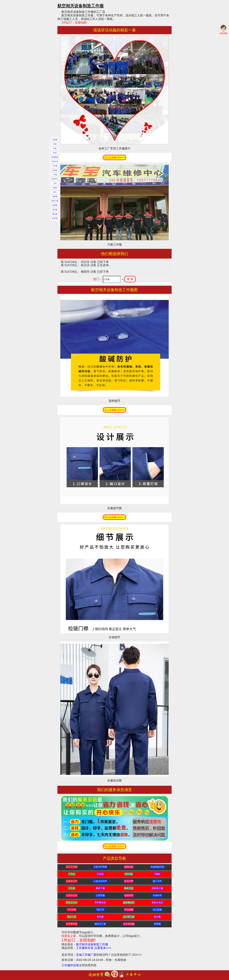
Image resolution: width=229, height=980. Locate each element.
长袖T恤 (55, 218)
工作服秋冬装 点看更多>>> (94, 948)
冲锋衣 (55, 188)
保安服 (55, 196)
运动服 (55, 140)
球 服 (55, 144)
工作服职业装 (70, 965)
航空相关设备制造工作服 (92, 944)
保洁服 (55, 210)
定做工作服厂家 (86, 955)
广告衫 (55, 175)
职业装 (55, 170)
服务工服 (55, 201)
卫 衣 (55, 183)
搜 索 (130, 279)
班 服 (55, 148)
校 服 (55, 153)
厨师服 (55, 205)
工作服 (55, 166)
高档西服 (55, 157)
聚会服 (55, 214)
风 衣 (55, 192)
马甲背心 (55, 179)
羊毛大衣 (55, 161)
